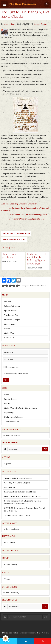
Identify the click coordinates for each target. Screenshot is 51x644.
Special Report (41, 24)
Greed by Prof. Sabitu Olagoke (17, 483)
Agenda (8, 464)
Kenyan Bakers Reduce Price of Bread (20, 492)
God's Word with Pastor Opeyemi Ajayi (21, 408)
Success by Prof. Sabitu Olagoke (18, 478)
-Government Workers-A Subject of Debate (27, 219)
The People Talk (11, 315)
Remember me (11, 367)
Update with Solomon (13, 417)
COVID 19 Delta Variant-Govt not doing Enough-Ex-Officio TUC (25, 509)
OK (6, 380)
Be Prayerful (9, 487)
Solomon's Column (12, 306)
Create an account (9, 374)
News (7, 394)
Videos (7, 579)
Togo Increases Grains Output (17, 515)
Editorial (8, 301)
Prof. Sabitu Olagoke (14, 239)
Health (7, 329)
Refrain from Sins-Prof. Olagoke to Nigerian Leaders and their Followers (22, 502)
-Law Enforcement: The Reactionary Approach (28, 215)
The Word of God (12, 422)
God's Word (9, 333)
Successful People (12, 320)
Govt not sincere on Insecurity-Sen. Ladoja (22, 496)
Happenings (9, 413)
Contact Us (9, 338)
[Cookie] (6, 638)
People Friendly (11, 564)
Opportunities (10, 324)
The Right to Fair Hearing (16, 233)
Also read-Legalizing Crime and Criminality (19, 204)
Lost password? (22, 374)
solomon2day (10, 24)
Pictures (8, 404)
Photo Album (10, 543)
